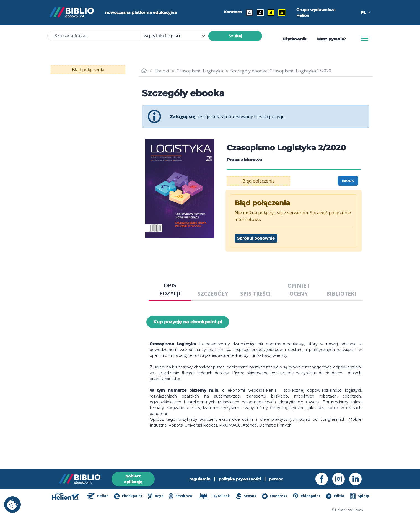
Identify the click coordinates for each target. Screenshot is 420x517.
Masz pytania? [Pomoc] (331, 39)
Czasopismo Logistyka (200, 71)
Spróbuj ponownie (256, 238)
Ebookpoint (128, 496)
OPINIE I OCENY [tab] (299, 290)
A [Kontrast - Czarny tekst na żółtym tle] (271, 13)
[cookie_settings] (12, 505)
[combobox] (177, 36)
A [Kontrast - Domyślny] (249, 13)
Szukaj (235, 36)
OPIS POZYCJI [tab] (170, 289)
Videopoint (307, 496)
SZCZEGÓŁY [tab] (213, 294)
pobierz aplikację (133, 479)
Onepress (275, 496)
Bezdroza (181, 496)
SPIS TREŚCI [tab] (256, 294)
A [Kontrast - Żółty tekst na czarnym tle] (282, 13)
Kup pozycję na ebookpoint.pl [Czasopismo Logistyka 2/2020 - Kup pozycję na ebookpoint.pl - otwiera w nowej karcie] (188, 322)
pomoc (276, 479)
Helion (98, 496)
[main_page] (144, 71)
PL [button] (364, 12)
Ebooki (162, 71)
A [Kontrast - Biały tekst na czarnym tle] (260, 13)
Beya (155, 496)
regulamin (200, 479)
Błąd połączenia (88, 70)
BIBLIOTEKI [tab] (341, 294)
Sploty (360, 496)
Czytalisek (214, 496)
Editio (335, 496)
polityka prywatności (240, 479)
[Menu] (364, 39)
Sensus (246, 496)
